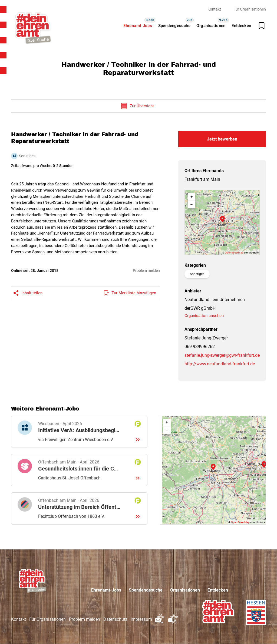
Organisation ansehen (204, 316)
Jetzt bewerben (222, 139)
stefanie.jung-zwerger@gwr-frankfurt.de (222, 355)
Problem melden (146, 271)
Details (79, 432)
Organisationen (211, 26)
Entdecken (241, 26)
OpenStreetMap (234, 253)
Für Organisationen (250, 9)
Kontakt (214, 9)
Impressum (141, 619)
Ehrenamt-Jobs (138, 26)
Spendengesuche (174, 26)
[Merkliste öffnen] (262, 26)
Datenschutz (115, 619)
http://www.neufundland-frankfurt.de (220, 364)
